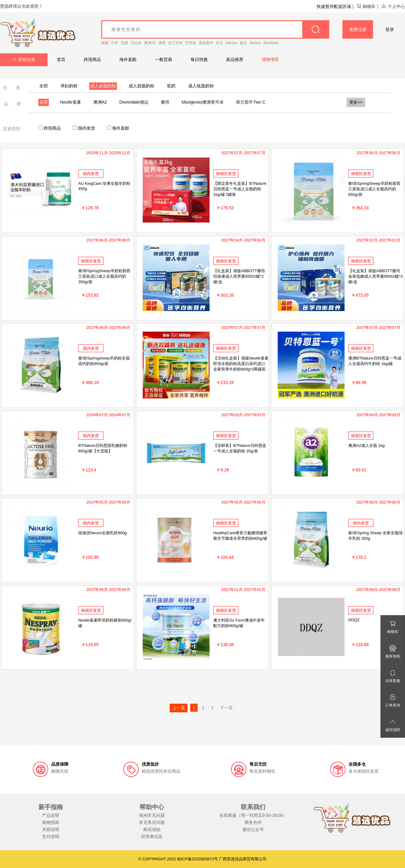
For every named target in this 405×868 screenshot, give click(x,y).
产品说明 (51, 815)
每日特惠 (199, 59)
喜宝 (219, 43)
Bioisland (271, 43)
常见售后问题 (152, 822)
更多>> (356, 102)
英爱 (125, 43)
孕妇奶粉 (69, 86)
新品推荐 (235, 59)
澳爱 (162, 43)
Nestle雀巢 (71, 102)
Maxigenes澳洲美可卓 (203, 102)
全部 (44, 86)
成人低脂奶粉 (201, 86)
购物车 (366, 6)
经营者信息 (152, 836)
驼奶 (171, 86)
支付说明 (51, 836)
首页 (61, 59)
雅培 (165, 102)
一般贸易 (164, 59)
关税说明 (51, 829)
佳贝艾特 (175, 43)
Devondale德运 (134, 102)
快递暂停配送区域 (334, 6)
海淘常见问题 (152, 815)
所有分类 (24, 59)
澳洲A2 (150, 43)
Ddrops (231, 43)
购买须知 (152, 829)
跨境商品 (92, 59)
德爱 (105, 43)
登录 (390, 29)
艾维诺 (191, 43)
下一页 (226, 708)
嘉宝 (243, 43)
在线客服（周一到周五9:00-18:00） (253, 815)
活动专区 (270, 59)
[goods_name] (215, 29)
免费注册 (358, 29)
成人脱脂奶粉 (141, 86)
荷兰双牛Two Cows (255, 102)
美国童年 (206, 43)
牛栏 (115, 43)
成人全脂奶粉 (103, 86)
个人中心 (393, 6)
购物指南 (51, 822)
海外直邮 (128, 59)
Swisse (255, 43)
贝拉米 (136, 43)
